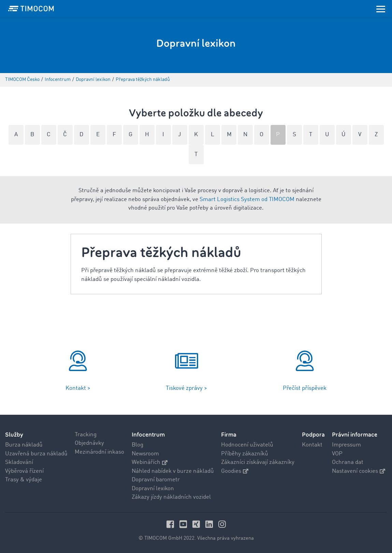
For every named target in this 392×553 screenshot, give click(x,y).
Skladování (19, 462)
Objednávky (89, 443)
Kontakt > (78, 388)
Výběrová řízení (24, 471)
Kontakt (312, 445)
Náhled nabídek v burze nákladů (173, 471)
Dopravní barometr (156, 480)
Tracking (86, 435)
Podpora (313, 435)
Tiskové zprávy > (186, 388)
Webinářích (150, 462)
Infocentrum (148, 435)
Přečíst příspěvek (305, 388)
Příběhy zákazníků (245, 454)
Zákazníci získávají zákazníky (258, 462)
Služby (14, 435)
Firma (229, 435)
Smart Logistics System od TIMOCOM (247, 200)
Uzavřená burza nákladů (36, 454)
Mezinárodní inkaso (99, 452)
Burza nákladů (24, 445)
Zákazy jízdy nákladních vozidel (171, 497)
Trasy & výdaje (24, 480)
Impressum (346, 445)
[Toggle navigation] (381, 9)
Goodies (235, 471)
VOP (337, 454)
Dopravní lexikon (153, 489)
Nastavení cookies (359, 471)
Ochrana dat (348, 462)
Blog (137, 445)
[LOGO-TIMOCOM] (31, 9)
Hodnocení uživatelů (247, 445)
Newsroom (145, 454)
